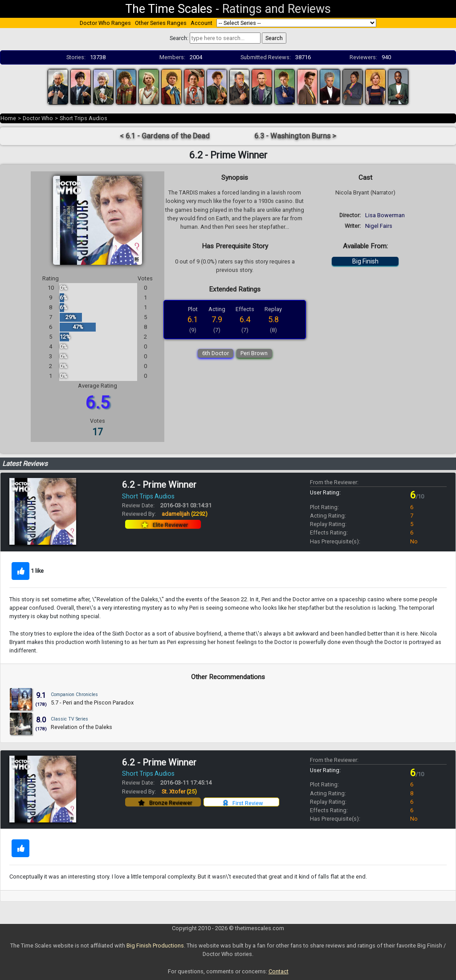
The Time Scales (169, 9)
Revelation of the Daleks (81, 727)
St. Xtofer (179, 792)
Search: (179, 38)
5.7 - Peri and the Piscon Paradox (92, 703)
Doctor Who (38, 118)
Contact (279, 971)
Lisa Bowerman (385, 215)
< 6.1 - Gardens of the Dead (165, 136)
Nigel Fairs (379, 226)
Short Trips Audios (83, 118)
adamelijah (185, 514)
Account (202, 23)
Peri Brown (254, 353)
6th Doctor (216, 353)
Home (8, 118)
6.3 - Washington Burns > (295, 136)
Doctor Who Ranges (105, 23)
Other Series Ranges (161, 23)
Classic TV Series (69, 719)
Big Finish (365, 261)
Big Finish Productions (155, 946)
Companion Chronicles (74, 695)
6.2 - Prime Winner (159, 485)
